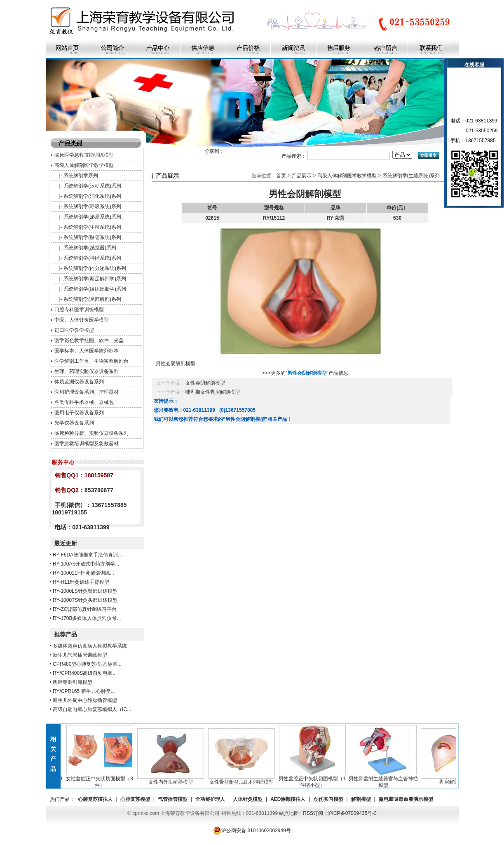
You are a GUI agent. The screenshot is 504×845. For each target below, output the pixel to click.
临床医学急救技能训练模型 (84, 155)
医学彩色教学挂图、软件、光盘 (89, 340)
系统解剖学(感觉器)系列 (90, 248)
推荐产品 (66, 634)
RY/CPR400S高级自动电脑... (85, 673)
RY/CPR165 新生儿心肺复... (84, 691)
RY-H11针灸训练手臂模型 (81, 582)
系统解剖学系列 (81, 176)
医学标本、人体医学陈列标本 (87, 351)
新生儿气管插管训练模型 (80, 655)
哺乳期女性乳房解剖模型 (213, 392)
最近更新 (66, 543)
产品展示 (302, 176)
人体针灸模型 (248, 799)
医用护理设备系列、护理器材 (87, 392)
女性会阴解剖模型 (205, 383)
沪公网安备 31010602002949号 (252, 831)
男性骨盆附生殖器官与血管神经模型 (385, 779)
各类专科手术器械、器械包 (84, 402)
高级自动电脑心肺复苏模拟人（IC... (92, 709)
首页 (281, 176)
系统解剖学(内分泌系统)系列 (95, 268)
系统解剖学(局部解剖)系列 (92, 299)
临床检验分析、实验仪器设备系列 (91, 433)
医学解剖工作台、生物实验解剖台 (91, 361)
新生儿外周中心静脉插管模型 (85, 700)
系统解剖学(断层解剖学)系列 (95, 279)
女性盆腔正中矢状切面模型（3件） (101, 779)
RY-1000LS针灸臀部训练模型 (85, 591)
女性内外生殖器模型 (172, 779)
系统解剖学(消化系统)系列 (92, 196)
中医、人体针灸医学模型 (82, 320)
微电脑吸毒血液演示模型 (406, 799)
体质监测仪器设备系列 (79, 382)
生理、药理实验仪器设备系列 (87, 371)
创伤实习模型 (328, 799)
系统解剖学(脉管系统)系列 (92, 237)
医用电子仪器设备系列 (79, 413)
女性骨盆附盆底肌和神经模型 (243, 779)
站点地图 (289, 813)
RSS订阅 (313, 813)
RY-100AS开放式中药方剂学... (86, 564)
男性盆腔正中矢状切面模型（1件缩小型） (314, 779)
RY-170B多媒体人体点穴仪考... (87, 618)
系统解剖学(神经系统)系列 (92, 258)
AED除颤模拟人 (288, 799)
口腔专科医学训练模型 (79, 310)
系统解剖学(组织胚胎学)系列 (95, 289)
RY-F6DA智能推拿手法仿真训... (87, 555)
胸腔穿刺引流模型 (73, 682)
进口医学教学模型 (74, 330)
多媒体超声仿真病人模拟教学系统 (90, 646)
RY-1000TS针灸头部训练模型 (85, 600)
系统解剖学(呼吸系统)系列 (92, 207)
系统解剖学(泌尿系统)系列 (92, 217)
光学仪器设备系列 (74, 423)
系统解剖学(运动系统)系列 (92, 186)
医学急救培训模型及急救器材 (87, 444)
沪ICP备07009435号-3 (352, 813)
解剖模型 (361, 799)
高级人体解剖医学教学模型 (84, 165)
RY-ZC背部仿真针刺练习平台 (85, 609)
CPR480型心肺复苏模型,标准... (87, 664)
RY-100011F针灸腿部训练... (83, 573)
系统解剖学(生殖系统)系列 (92, 227)
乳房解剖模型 (456, 779)
